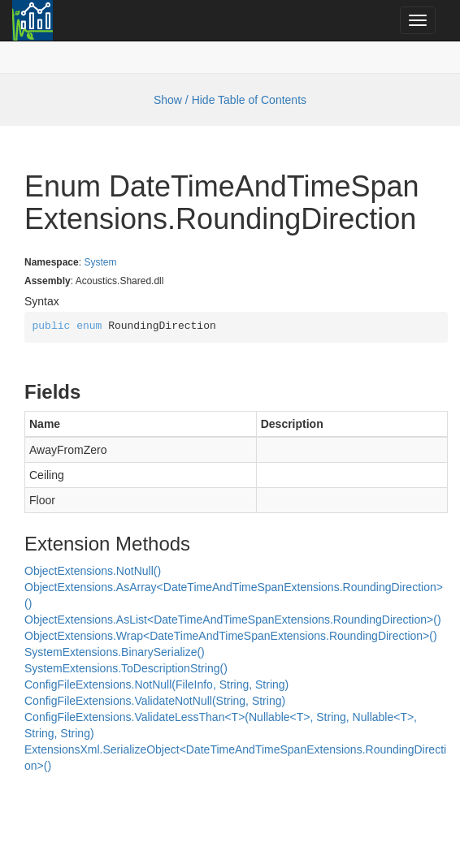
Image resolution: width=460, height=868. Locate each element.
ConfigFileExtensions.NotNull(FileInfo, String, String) (156, 684)
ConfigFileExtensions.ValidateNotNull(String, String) (155, 701)
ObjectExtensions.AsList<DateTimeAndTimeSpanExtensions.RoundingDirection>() (233, 620)
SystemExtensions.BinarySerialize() (115, 652)
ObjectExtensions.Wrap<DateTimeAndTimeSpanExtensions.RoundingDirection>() (231, 636)
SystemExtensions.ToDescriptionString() (126, 668)
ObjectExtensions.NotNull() (93, 571)
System (100, 262)
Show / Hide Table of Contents (230, 100)
